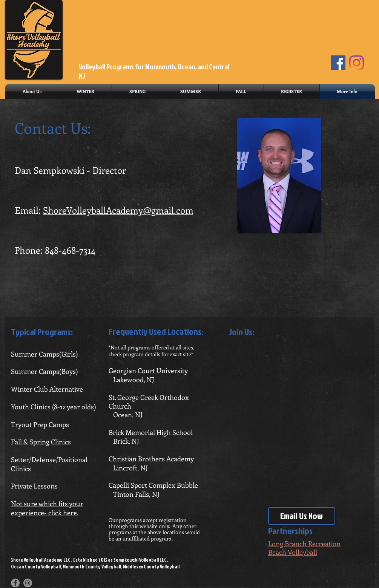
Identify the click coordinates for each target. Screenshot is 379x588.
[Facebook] (338, 63)
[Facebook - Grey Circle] (15, 583)
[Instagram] (357, 63)
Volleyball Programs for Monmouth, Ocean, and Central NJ (154, 71)
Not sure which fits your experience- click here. (47, 508)
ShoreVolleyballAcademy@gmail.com (118, 210)
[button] (85, 91)
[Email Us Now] (302, 516)
